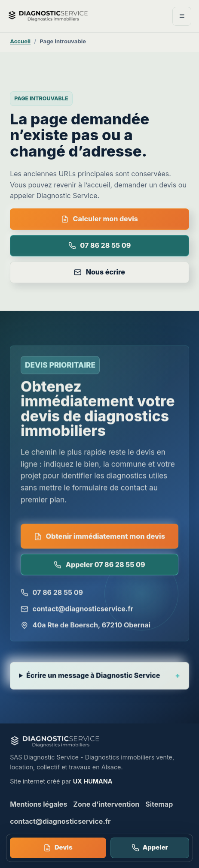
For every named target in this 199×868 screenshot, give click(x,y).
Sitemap (159, 804)
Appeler (150, 848)
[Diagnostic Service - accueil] (66, 16)
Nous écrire (99, 272)
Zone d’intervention (106, 804)
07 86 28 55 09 (100, 245)
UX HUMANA (93, 781)
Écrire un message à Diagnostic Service (93, 677)
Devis (58, 848)
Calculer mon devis (99, 219)
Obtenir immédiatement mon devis (99, 537)
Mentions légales (38, 804)
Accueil (20, 41)
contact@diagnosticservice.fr (77, 609)
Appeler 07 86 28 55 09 (99, 565)
